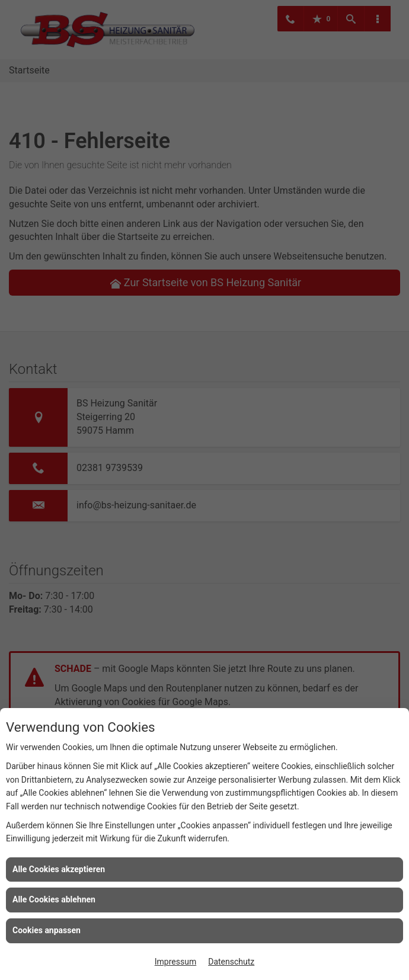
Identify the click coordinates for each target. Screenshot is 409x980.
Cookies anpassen (47, 930)
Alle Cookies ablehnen (54, 899)
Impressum (175, 962)
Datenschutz (231, 962)
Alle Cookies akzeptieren (59, 869)
